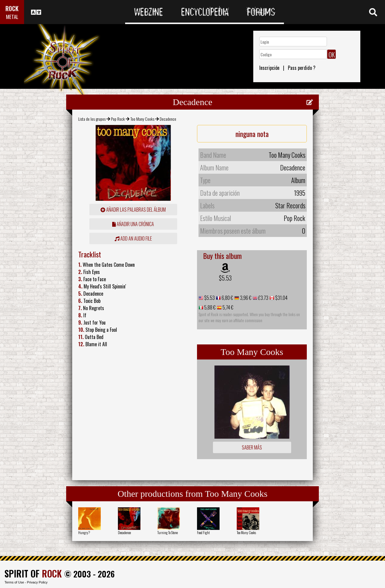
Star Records (290, 205)
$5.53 (225, 278)
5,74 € (228, 307)
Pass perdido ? (302, 68)
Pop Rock (118, 119)
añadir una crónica (133, 224)
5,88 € (209, 307)
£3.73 (263, 298)
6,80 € (227, 298)
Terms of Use (14, 582)
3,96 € (245, 298)
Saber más (252, 447)
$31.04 (281, 298)
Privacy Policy (37, 582)
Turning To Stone (168, 532)
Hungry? (84, 532)
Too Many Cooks (142, 119)
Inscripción (269, 68)
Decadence (124, 532)
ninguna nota (252, 134)
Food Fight (203, 532)
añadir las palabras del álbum (133, 210)
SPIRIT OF (33, 573)
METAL (12, 17)
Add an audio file (133, 238)
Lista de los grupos (92, 119)
